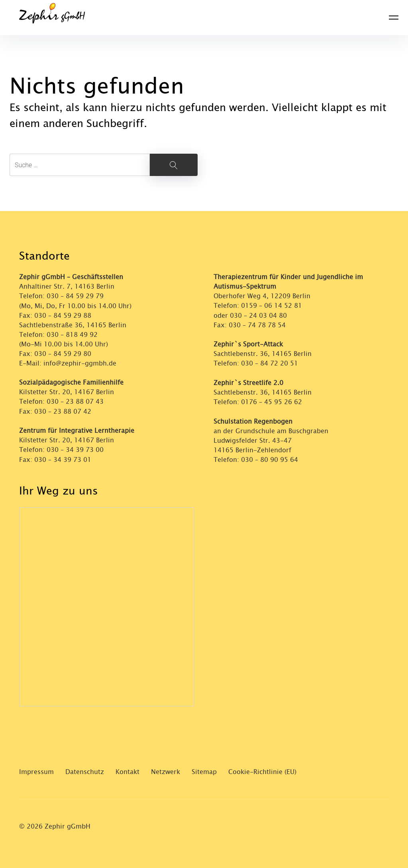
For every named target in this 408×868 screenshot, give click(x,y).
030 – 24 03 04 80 (259, 315)
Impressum (36, 770)
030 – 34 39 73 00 (75, 449)
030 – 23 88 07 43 (75, 401)
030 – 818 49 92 (72, 334)
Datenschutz (85, 770)
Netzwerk (166, 770)
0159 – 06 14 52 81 (272, 306)
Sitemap (204, 770)
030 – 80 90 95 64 (270, 458)
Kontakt (127, 770)
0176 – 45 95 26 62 (272, 401)
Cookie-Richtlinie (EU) (262, 770)
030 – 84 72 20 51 (270, 363)
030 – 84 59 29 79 (75, 296)
